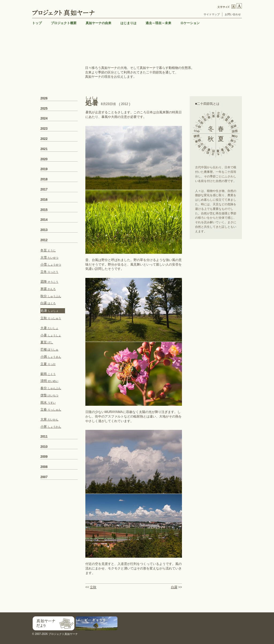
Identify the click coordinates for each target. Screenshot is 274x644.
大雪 (49, 258)
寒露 (48, 289)
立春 (51, 410)
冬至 (48, 250)
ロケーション (190, 23)
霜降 (49, 282)
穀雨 (48, 374)
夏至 (47, 342)
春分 (51, 388)
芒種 (49, 349)
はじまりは (128, 23)
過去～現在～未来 (158, 23)
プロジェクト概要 (64, 23)
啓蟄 (49, 395)
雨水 (48, 403)
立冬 (49, 272)
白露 (174, 587)
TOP (238, 608)
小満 (51, 357)
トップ (37, 23)
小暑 (51, 335)
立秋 (93, 587)
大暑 (49, 328)
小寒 (51, 427)
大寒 (49, 419)
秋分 (51, 296)
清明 (49, 381)
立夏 (48, 364)
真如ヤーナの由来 (98, 23)
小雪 (51, 265)
